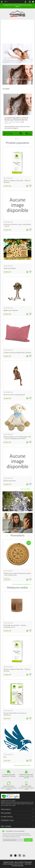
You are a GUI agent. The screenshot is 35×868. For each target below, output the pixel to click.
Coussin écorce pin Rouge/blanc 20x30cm (17, 353)
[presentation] (18, 845)
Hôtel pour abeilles (10, 268)
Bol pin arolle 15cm (10, 481)
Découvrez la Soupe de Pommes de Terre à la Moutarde (17, 119)
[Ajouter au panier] (27, 186)
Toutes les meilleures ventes (23, 765)
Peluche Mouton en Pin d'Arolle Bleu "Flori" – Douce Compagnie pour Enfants (17, 438)
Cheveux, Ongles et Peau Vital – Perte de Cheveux (17, 181)
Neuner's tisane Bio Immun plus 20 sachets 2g (15, 714)
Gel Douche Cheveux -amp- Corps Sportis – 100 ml (17, 225)
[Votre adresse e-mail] (13, 840)
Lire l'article (8, 134)
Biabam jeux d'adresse (11, 310)
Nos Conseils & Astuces (25, 122)
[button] (30, 118)
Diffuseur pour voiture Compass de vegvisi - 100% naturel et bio (17, 574)
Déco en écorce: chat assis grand (14, 395)
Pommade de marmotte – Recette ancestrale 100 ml (15, 626)
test (5, 757)
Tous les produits (26, 489)
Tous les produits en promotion (22, 584)
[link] (11, 855)
